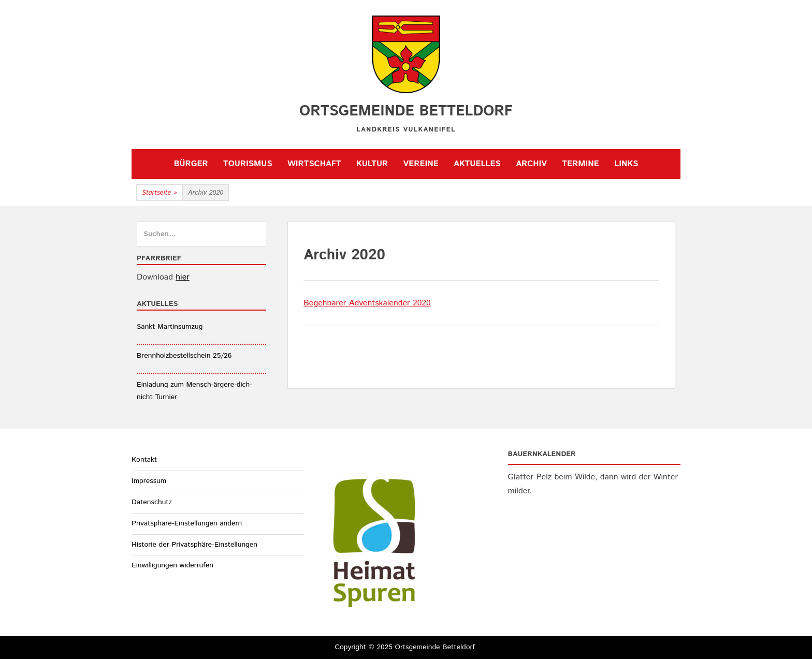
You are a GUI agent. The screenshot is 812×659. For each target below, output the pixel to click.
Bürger (191, 164)
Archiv (531, 164)
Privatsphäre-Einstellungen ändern (187, 523)
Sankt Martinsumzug (170, 327)
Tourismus (248, 164)
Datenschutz (152, 502)
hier (183, 277)
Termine (580, 164)
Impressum (149, 481)
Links (626, 164)
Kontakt (144, 460)
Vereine (421, 164)
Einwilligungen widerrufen (172, 565)
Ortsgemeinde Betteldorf (406, 111)
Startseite (160, 193)
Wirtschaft (314, 164)
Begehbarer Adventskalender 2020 (367, 303)
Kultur (372, 164)
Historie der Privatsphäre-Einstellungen (194, 545)
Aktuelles (477, 164)
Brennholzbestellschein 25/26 (184, 356)
